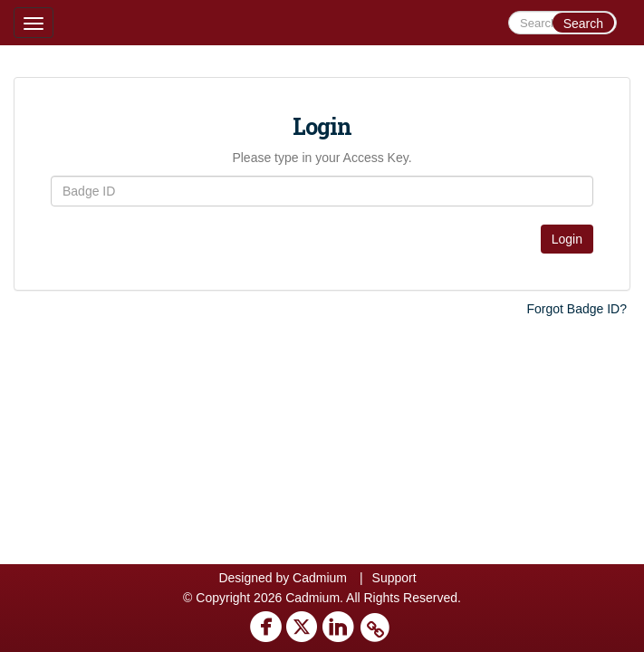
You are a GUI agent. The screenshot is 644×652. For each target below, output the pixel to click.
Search (583, 24)
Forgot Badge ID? (577, 309)
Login (567, 239)
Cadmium (320, 578)
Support (394, 578)
